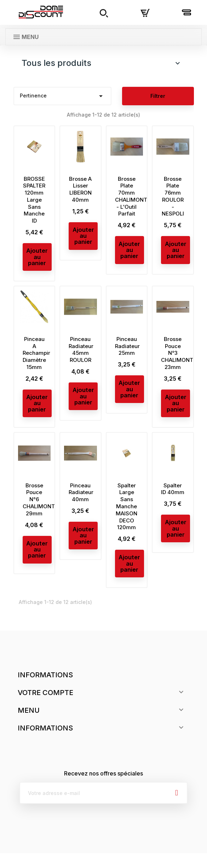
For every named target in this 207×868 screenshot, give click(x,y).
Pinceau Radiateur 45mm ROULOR (81, 354)
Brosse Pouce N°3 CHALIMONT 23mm (177, 358)
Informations (45, 690)
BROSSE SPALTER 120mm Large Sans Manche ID (34, 200)
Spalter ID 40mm (173, 499)
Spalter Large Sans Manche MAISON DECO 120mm (126, 516)
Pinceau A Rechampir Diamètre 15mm (36, 358)
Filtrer (158, 96)
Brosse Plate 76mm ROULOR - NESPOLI (173, 196)
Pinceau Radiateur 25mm (127, 351)
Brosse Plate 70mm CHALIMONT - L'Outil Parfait (131, 196)
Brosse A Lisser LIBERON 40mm (80, 189)
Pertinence (62, 96)
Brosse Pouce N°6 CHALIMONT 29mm (39, 509)
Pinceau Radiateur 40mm (81, 502)
